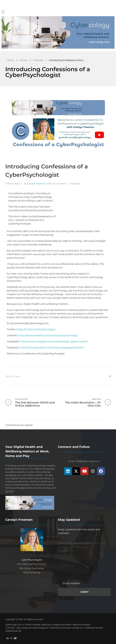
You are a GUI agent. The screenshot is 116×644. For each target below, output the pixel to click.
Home (10, 60)
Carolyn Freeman (36, 184)
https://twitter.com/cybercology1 (36, 329)
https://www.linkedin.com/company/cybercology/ (48, 335)
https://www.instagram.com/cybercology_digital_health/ (54, 341)
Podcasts (38, 60)
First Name (66, 550)
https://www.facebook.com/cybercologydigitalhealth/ (52, 348)
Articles (24, 60)
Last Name (65, 566)
